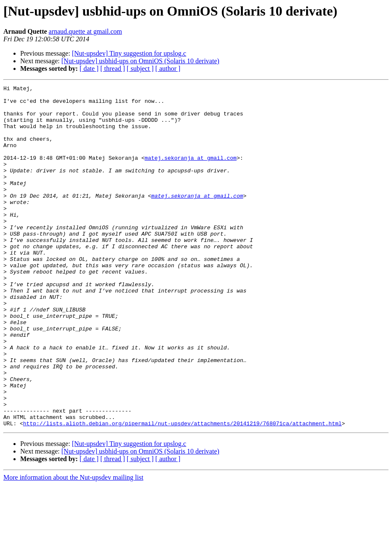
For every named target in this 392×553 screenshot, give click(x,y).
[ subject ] (140, 68)
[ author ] (168, 68)
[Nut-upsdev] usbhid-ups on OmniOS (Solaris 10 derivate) (140, 61)
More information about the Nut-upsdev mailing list (73, 546)
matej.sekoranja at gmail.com (190, 173)
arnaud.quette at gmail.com (85, 31)
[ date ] (89, 68)
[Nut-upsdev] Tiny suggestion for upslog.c (129, 53)
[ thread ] (113, 68)
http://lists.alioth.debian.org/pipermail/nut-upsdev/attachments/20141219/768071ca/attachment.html (183, 491)
